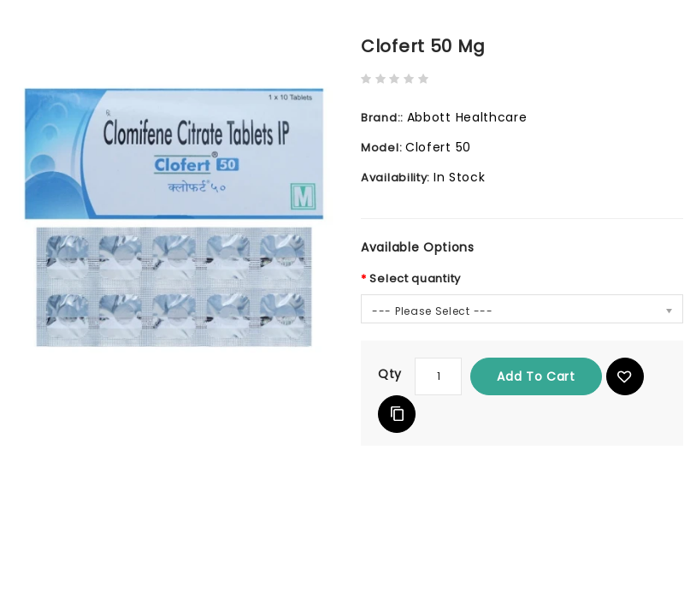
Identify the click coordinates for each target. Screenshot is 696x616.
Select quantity (415, 278)
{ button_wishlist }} (625, 376)
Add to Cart (536, 376)
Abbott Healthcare (467, 117)
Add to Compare (397, 414)
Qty (390, 374)
